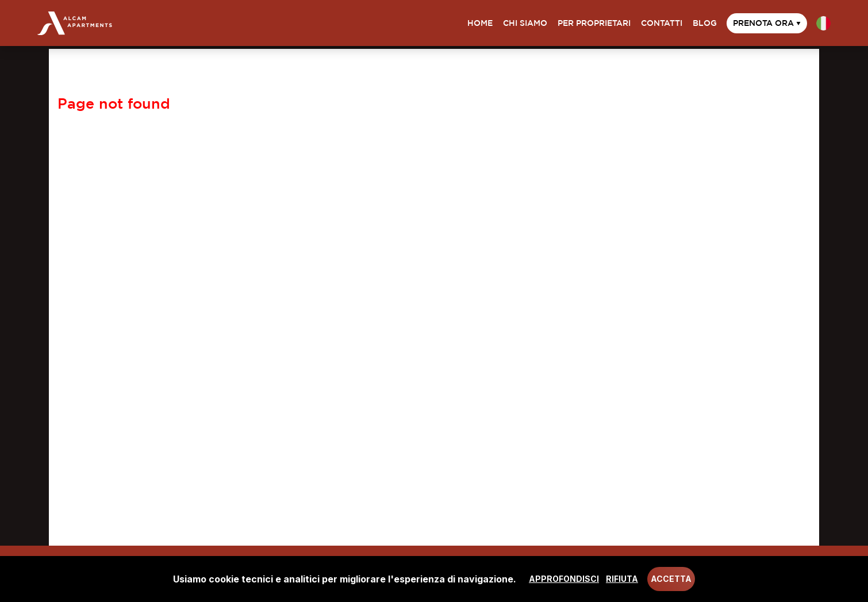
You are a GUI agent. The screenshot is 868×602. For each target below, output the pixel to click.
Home (480, 23)
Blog (705, 23)
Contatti (662, 23)
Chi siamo (525, 23)
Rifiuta (622, 579)
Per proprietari (594, 23)
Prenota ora (767, 23)
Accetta (671, 579)
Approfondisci (564, 579)
